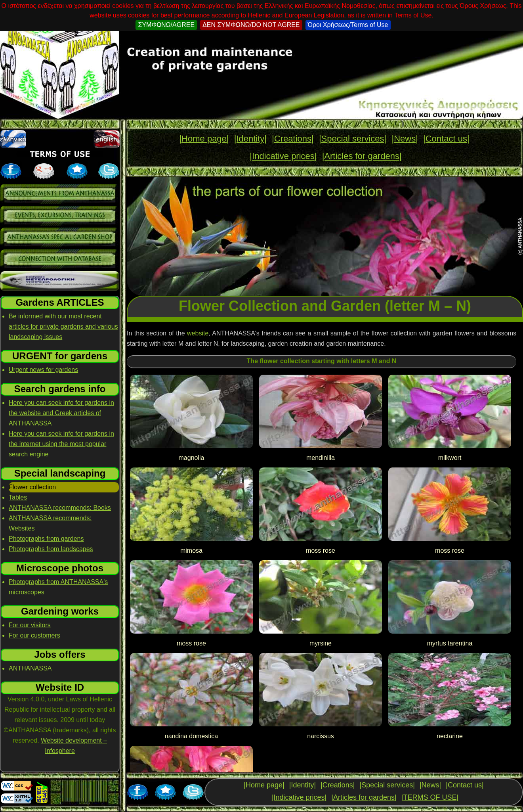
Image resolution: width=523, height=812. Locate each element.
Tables (18, 497)
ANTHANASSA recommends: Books (60, 508)
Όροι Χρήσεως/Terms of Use (348, 25)
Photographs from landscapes (51, 549)
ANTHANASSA (30, 668)
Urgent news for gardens (43, 370)
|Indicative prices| (283, 156)
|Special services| (353, 139)
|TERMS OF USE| (430, 797)
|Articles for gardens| (362, 156)
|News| (405, 139)
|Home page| (204, 139)
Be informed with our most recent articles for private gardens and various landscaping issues (63, 327)
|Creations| (293, 139)
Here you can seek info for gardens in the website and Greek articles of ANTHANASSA (61, 413)
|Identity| (250, 139)
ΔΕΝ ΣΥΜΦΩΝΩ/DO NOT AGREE (251, 25)
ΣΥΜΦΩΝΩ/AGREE (166, 25)
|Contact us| (446, 139)
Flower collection (32, 487)
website (198, 333)
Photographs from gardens (46, 539)
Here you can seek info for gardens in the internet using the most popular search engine (61, 444)
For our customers (34, 635)
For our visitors (30, 625)
